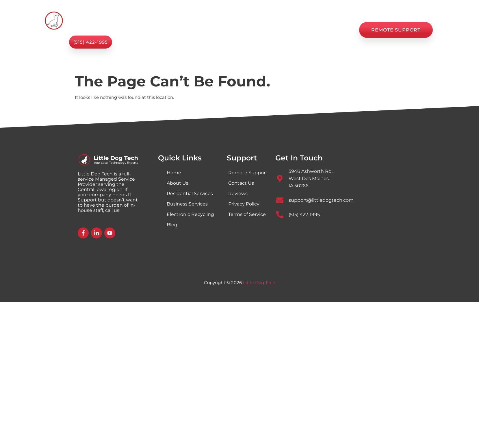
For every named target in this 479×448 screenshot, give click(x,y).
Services (186, 30)
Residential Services (190, 194)
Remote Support (248, 173)
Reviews (301, 30)
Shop (252, 30)
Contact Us (336, 30)
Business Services (187, 204)
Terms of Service (247, 214)
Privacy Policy (244, 204)
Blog (275, 30)
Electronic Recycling (190, 214)
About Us (223, 30)
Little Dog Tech (259, 283)
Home (154, 30)
